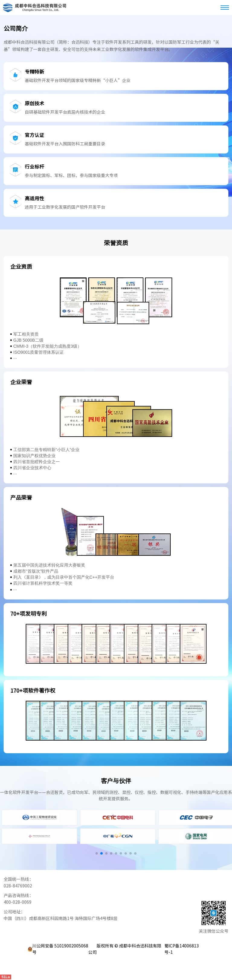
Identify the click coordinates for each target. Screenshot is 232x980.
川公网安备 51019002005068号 (60, 949)
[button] (97, 853)
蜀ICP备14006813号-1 (182, 949)
